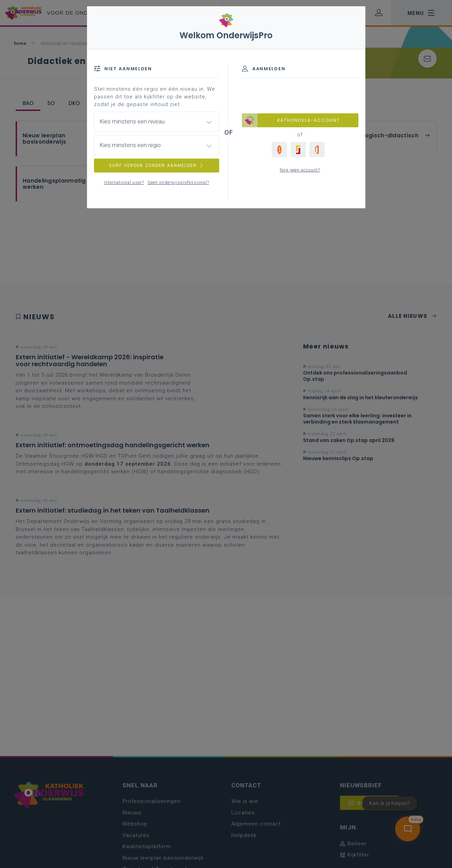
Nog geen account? (300, 170)
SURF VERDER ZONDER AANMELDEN (157, 165)
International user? (124, 183)
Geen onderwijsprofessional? (178, 183)
